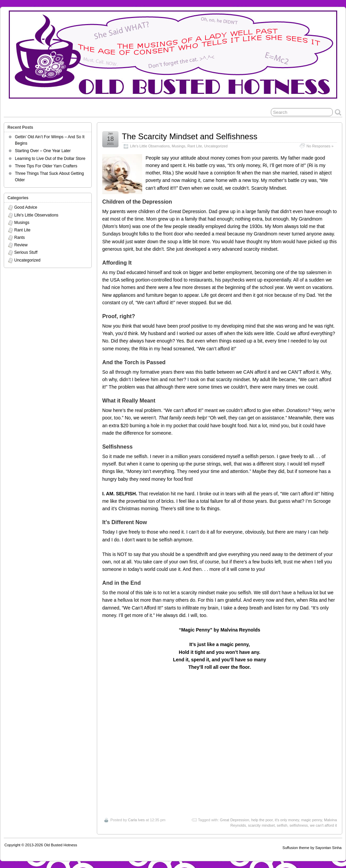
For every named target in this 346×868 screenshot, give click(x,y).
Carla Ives (136, 820)
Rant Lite (195, 146)
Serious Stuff (26, 252)
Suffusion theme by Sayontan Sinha (312, 848)
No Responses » (320, 146)
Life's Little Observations (150, 146)
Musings (178, 146)
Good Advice (26, 207)
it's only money (287, 820)
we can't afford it (323, 825)
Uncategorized (216, 146)
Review (21, 245)
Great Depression (235, 820)
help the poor (262, 820)
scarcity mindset (262, 825)
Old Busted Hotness (61, 845)
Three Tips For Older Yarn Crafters (46, 166)
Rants (19, 237)
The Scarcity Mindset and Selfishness (190, 136)
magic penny (311, 820)
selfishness (299, 825)
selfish (282, 825)
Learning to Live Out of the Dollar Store (50, 159)
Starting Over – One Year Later (43, 151)
